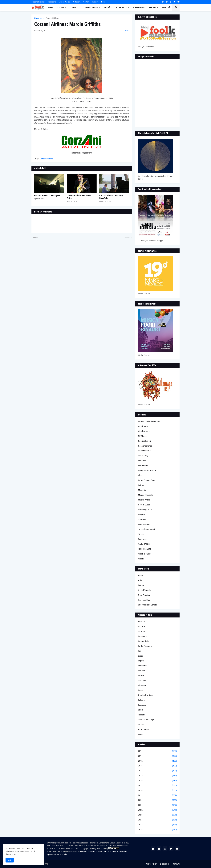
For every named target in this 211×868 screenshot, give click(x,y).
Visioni (141, 559)
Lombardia (143, 666)
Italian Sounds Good (147, 480)
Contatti (86, 2)
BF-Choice (142, 436)
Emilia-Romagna (145, 646)
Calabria (142, 631)
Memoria (142, 490)
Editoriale (142, 461)
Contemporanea (145, 446)
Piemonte (142, 685)
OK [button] (10, 860)
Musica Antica (144, 500)
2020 (157, 800)
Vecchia (127, 238)
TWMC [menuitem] (164, 7)
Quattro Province (145, 695)
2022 (157, 810)
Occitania (142, 680)
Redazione (52, 2)
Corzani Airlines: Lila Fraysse (47, 195)
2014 (157, 771)
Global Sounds (144, 590)
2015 (157, 776)
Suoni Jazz (143, 539)
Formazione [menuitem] (138, 7)
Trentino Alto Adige (146, 720)
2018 (157, 790)
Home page (39, 18)
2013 (157, 766)
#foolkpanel (143, 426)
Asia (140, 580)
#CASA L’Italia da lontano (149, 421)
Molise (141, 675)
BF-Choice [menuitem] (154, 7)
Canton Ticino (144, 641)
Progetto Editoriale (38, 2)
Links (103, 2)
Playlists (142, 515)
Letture (141, 485)
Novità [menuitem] (107, 7)
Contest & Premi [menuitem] (91, 7)
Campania (143, 636)
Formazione (143, 465)
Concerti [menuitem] (74, 7)
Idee (140, 475)
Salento (141, 700)
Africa (141, 575)
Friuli (140, 651)
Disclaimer (165, 864)
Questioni (142, 520)
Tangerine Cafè (145, 549)
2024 (157, 820)
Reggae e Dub (144, 524)
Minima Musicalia (146, 495)
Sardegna (142, 705)
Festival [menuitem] (60, 7)
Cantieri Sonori (144, 441)
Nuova (36, 238)
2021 (157, 805)
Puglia (141, 690)
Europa (141, 585)
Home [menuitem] (50, 7)
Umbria (141, 725)
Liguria (141, 661)
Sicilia (141, 710)
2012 (157, 761)
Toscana (142, 715)
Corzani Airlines (53, 18)
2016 (157, 781)
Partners (95, 2)
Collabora (77, 2)
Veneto (141, 734)
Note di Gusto (144, 505)
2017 (157, 785)
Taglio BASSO (144, 544)
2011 (157, 756)
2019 (157, 795)
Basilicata (142, 626)
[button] (169, 7)
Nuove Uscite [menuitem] (122, 7)
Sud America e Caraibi (147, 605)
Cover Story (143, 456)
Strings (141, 534)
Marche (141, 671)
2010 (157, 751)
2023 (157, 815)
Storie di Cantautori (146, 529)
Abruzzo (142, 621)
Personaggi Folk (145, 510)
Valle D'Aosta (144, 730)
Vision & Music (144, 554)
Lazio (140, 656)
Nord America (144, 595)
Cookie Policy (151, 864)
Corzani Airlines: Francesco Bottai (79, 197)
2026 (157, 830)
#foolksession (144, 431)
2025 (157, 825)
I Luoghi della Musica (147, 470)
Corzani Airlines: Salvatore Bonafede (111, 197)
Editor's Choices (65, 2)
